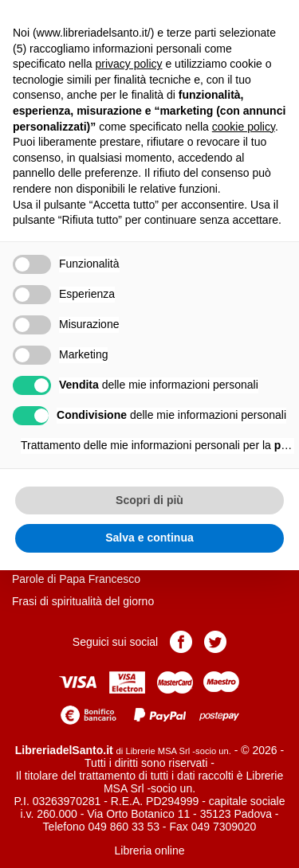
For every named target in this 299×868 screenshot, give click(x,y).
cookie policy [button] (244, 127)
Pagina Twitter (215, 642)
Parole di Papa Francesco (76, 579)
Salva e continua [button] (149, 538)
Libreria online (150, 850)
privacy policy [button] (129, 64)
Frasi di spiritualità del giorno (83, 601)
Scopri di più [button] (149, 500)
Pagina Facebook (181, 642)
